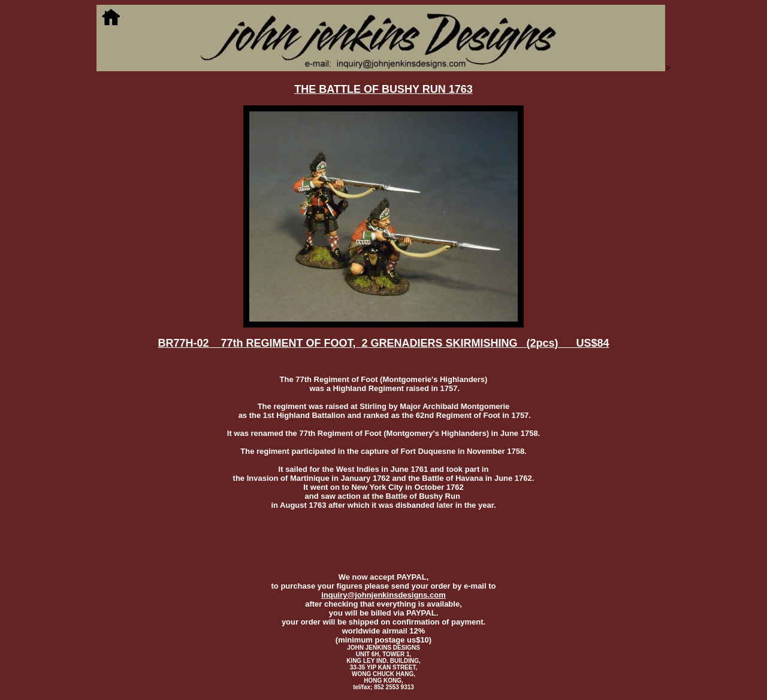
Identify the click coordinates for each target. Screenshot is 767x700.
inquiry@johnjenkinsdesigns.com (383, 595)
